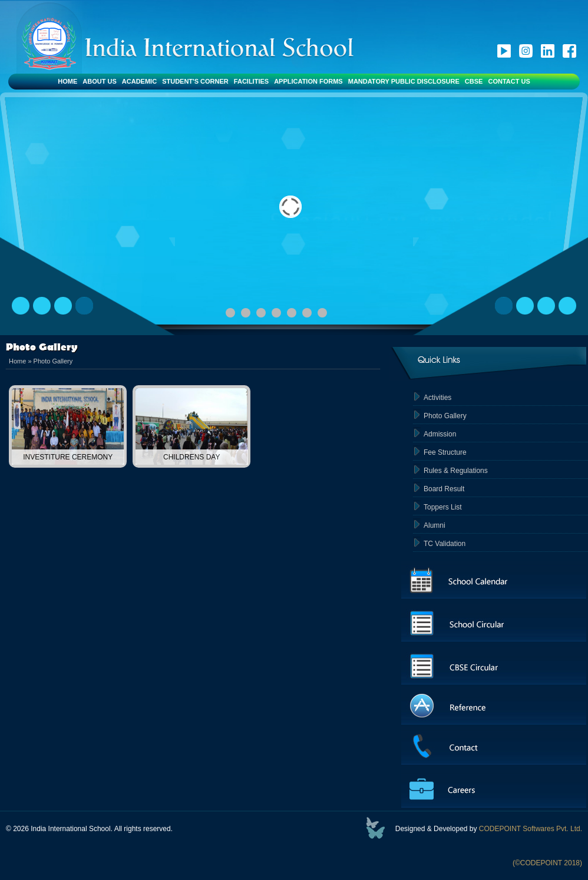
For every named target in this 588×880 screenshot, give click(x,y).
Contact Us (509, 81)
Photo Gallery (53, 361)
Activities (437, 398)
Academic (139, 81)
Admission (440, 434)
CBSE (474, 81)
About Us (99, 81)
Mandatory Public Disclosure (404, 81)
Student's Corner (195, 81)
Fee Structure (445, 452)
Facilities (251, 81)
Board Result (444, 489)
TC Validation (445, 544)
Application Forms (308, 81)
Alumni (435, 525)
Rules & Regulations (456, 471)
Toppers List (443, 507)
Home (67, 81)
